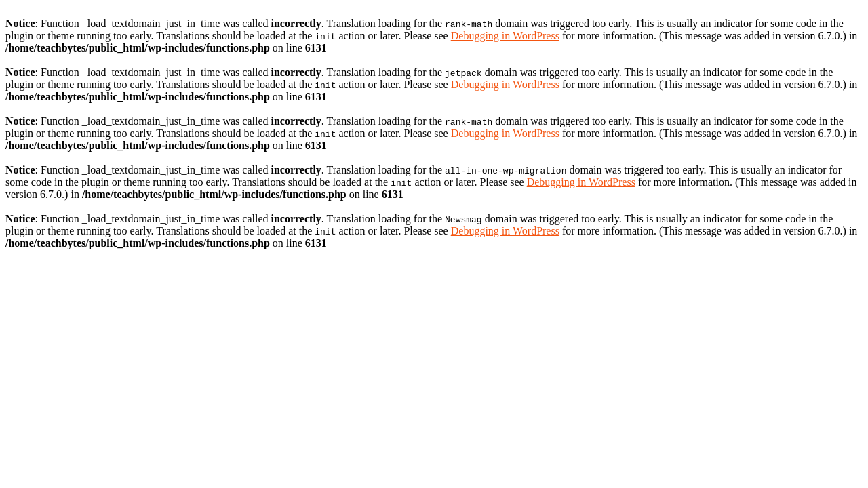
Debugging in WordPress (505, 36)
